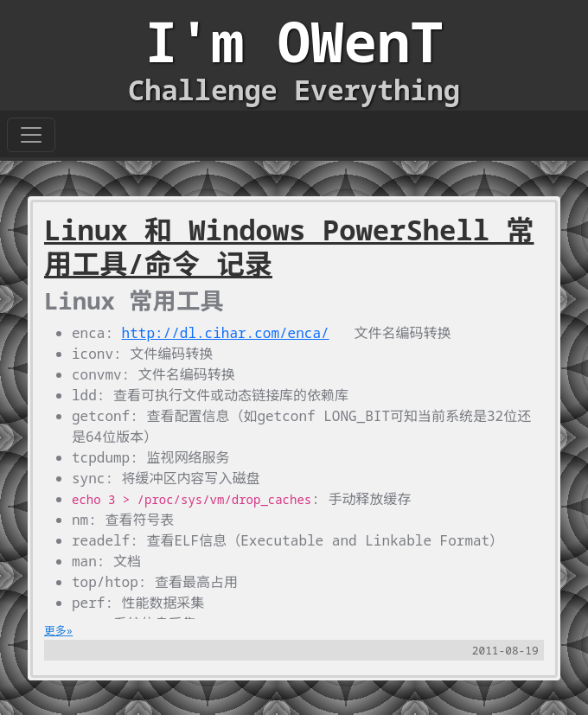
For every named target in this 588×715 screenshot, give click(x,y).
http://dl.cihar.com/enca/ (226, 333)
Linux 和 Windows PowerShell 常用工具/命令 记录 (289, 246)
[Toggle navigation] (31, 135)
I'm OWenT (294, 41)
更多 (55, 630)
